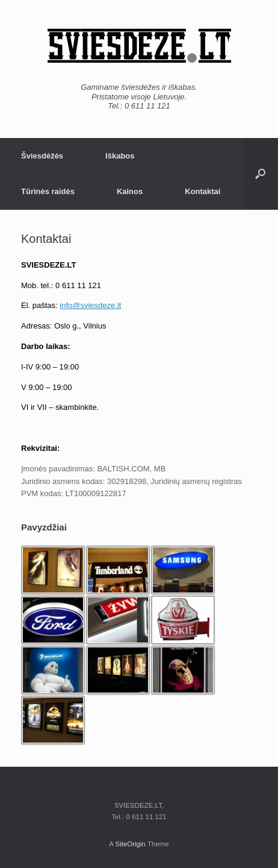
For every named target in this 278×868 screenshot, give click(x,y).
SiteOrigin (130, 844)
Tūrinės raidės (48, 191)
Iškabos (120, 156)
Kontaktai (202, 191)
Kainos (130, 191)
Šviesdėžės (42, 156)
